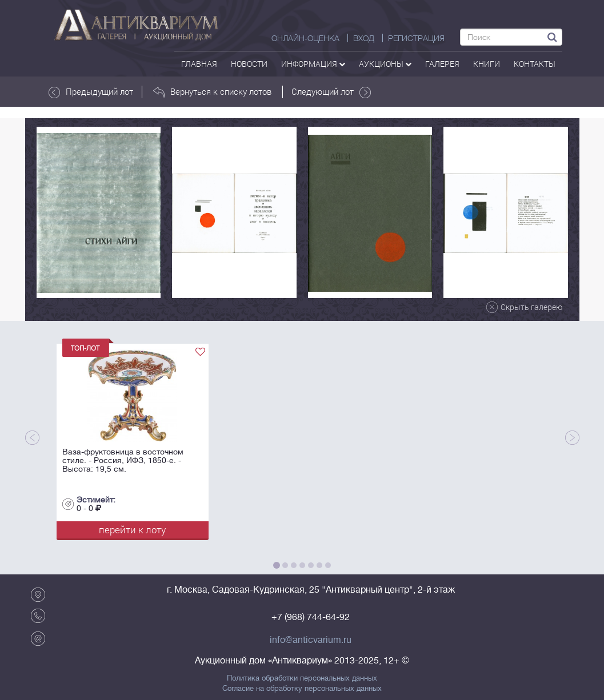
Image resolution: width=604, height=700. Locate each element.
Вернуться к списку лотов (212, 92)
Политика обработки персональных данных (302, 678)
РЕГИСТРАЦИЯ (416, 38)
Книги (487, 64)
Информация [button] (313, 64)
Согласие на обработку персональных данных (302, 689)
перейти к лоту (132, 530)
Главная (199, 64)
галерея (442, 64)
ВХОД (364, 38)
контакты (535, 64)
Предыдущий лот (91, 92)
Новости (249, 64)
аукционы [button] (385, 64)
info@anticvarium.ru (311, 640)
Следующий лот (331, 92)
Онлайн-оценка (305, 38)
